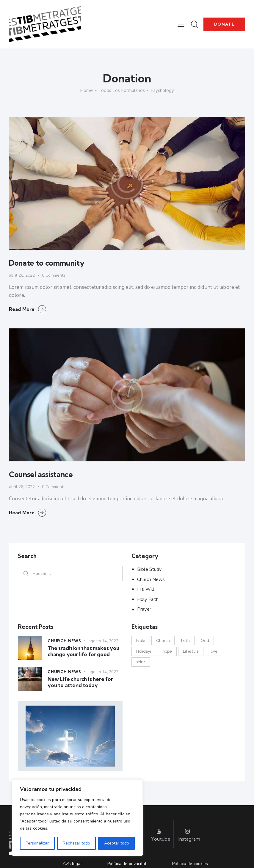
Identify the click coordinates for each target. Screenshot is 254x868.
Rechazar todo (76, 843)
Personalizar (37, 843)
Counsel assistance (41, 474)
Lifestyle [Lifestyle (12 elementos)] (191, 651)
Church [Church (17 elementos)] (163, 640)
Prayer (144, 609)
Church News (151, 579)
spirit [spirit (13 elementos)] (141, 662)
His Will (146, 589)
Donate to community (47, 263)
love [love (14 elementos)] (214, 651)
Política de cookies (190, 864)
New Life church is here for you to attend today (80, 682)
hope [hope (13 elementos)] (167, 651)
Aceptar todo (117, 843)
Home (86, 91)
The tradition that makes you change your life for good (83, 651)
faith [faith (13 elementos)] (185, 640)
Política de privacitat (127, 864)
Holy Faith (148, 599)
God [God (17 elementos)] (205, 640)
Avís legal (72, 864)
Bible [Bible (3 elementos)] (141, 640)
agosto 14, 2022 (104, 641)
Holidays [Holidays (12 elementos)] (144, 651)
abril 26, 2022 (22, 275)
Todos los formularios (122, 90)
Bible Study (149, 569)
